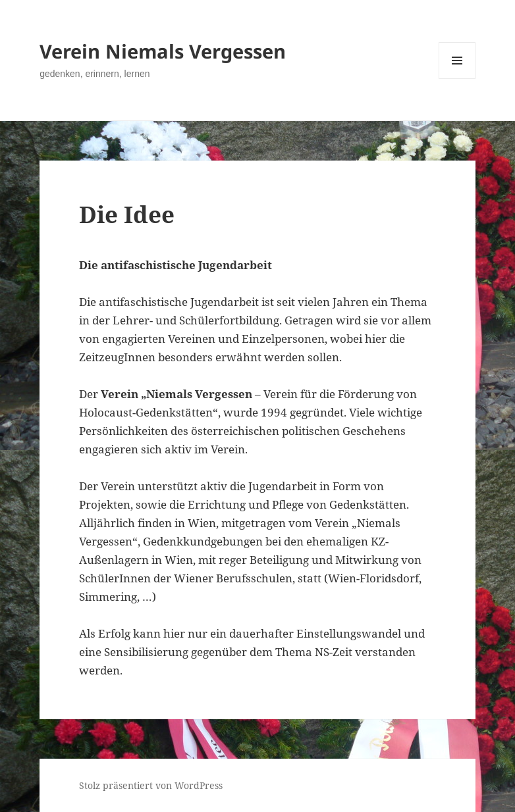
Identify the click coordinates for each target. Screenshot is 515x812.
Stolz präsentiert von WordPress (151, 785)
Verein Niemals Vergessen (163, 51)
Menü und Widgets (457, 79)
